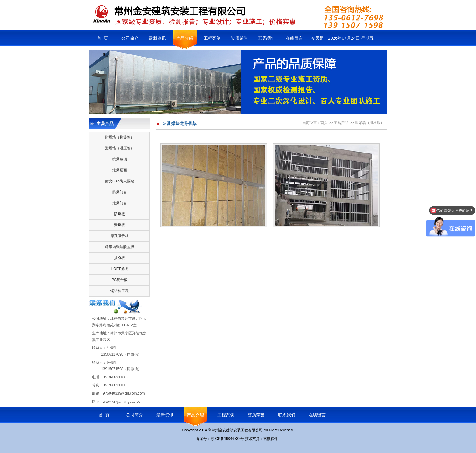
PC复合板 (120, 280)
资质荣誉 (240, 38)
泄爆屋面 (120, 170)
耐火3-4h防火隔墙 (120, 181)
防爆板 (120, 214)
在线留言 (294, 38)
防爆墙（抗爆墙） (120, 137)
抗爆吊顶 (120, 159)
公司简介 (130, 38)
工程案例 (212, 38)
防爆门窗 (120, 192)
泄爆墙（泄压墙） (120, 148)
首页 (324, 123)
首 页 (103, 38)
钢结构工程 (120, 291)
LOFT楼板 (120, 269)
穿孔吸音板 (120, 236)
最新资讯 (157, 38)
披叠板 (120, 258)
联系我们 (267, 38)
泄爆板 (120, 225)
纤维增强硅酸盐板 (120, 247)
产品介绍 (185, 38)
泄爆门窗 (120, 203)
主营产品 (341, 123)
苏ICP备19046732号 (227, 439)
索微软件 (271, 439)
